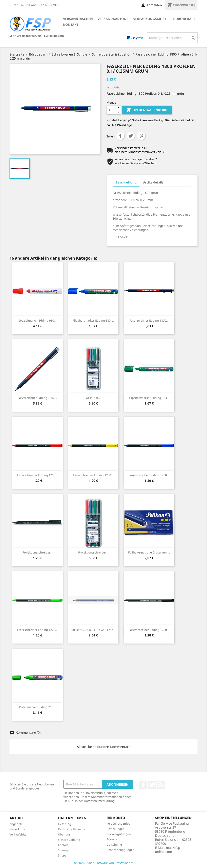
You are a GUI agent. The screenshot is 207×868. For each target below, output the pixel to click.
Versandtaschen (78, 19)
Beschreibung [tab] (126, 182)
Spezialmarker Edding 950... (37, 320)
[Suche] (172, 38)
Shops (62, 855)
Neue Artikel (18, 829)
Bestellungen (116, 829)
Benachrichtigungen (120, 850)
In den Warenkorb (147, 110)
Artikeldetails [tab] (153, 182)
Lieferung (65, 824)
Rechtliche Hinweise (72, 829)
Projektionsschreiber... (37, 552)
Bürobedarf (184, 19)
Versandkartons (113, 19)
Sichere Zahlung (69, 840)
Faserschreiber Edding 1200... (37, 475)
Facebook (143, 785)
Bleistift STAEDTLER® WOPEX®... (93, 630)
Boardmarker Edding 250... (37, 707)
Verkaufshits (18, 834)
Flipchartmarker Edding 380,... (93, 320)
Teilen (120, 136)
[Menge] (111, 110)
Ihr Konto (116, 818)
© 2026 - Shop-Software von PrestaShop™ (103, 863)
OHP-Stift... (93, 398)
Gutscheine (114, 844)
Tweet (131, 136)
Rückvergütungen (119, 834)
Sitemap (64, 850)
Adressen (113, 839)
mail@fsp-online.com (168, 850)
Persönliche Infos (118, 823)
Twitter (152, 785)
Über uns (64, 834)
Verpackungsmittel (151, 19)
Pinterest (141, 136)
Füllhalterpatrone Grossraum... (149, 552)
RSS (161, 785)
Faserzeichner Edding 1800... (149, 320)
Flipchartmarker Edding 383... (149, 398)
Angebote (16, 824)
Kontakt (71, 25)
